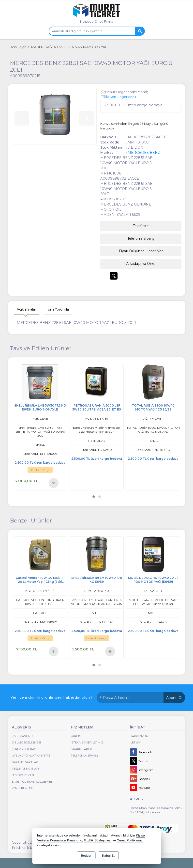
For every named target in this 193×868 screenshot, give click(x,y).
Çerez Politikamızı (130, 840)
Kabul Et (108, 856)
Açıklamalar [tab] (26, 309)
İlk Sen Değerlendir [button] (118, 97)
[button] (94, 497)
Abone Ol (174, 698)
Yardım (76, 736)
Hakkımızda (139, 736)
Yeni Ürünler (22, 788)
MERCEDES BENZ (144, 153)
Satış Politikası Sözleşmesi (33, 782)
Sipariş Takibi (81, 749)
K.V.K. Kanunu (22, 736)
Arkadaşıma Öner (141, 264)
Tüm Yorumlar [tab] (58, 309)
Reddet (86, 856)
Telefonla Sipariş (141, 238)
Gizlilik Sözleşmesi (26, 742)
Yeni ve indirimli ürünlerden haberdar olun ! (51, 697)
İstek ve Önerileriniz (87, 742)
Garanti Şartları (25, 762)
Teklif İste (141, 226)
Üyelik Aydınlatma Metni (31, 756)
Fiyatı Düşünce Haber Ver (141, 251)
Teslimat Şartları (26, 769)
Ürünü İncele (53, 483)
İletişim (135, 742)
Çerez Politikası (24, 749)
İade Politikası (23, 775)
